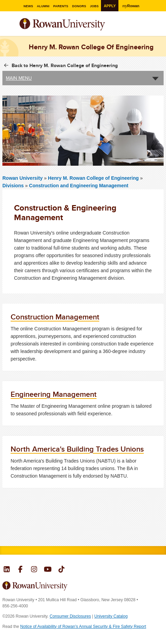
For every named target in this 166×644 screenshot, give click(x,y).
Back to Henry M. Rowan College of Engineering (65, 65)
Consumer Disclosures (70, 616)
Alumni (41, 6)
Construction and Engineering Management (79, 186)
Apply (112, 6)
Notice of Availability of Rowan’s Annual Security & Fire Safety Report (83, 627)
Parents (60, 6)
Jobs (95, 6)
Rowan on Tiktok (61, 570)
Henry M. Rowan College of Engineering (94, 178)
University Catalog (111, 616)
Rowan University (79, 24)
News (25, 6)
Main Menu (19, 78)
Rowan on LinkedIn (7, 570)
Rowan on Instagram (34, 570)
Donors (79, 6)
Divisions (13, 186)
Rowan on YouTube (48, 570)
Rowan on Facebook (20, 570)
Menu (8, 25)
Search (159, 27)
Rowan (134, 5)
